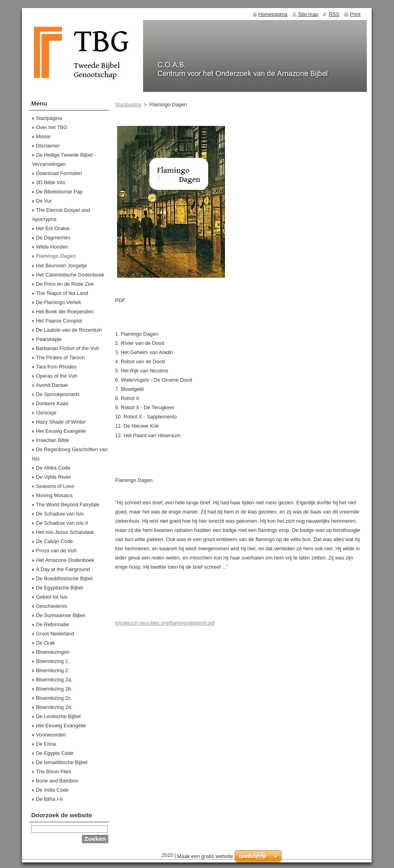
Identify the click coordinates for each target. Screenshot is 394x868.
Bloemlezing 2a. (54, 680)
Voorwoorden (51, 735)
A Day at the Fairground (63, 569)
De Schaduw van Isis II (62, 523)
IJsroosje (46, 413)
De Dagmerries (53, 238)
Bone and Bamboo (57, 781)
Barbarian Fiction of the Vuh (68, 348)
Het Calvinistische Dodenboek (70, 275)
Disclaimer (48, 146)
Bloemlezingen (53, 652)
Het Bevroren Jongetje (61, 266)
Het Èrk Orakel (53, 228)
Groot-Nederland (55, 634)
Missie (43, 136)
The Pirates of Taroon (60, 357)
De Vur (44, 201)
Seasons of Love (55, 486)
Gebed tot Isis (52, 597)
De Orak (46, 643)
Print (355, 14)
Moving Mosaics (54, 495)
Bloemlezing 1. (53, 661)
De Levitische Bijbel (58, 716)
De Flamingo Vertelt (58, 302)
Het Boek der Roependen (65, 312)
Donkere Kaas (52, 403)
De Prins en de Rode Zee (65, 284)
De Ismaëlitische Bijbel (62, 762)
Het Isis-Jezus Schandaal (65, 532)
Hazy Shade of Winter (61, 422)
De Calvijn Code (54, 541)
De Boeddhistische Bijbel (64, 578)
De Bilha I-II (49, 799)
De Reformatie (53, 624)
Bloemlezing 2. (53, 670)
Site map (308, 14)
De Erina (46, 744)
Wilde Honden (52, 247)
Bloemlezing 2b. (54, 689)
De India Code (52, 790)
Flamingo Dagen (56, 256)
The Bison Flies (54, 771)
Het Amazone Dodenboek (65, 560)
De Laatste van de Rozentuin (69, 330)
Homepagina (273, 14)
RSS (334, 14)
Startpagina (128, 105)
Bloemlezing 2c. (54, 698)
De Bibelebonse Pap (59, 192)
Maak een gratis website (205, 856)
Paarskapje (49, 339)
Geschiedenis (52, 606)
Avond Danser (52, 385)
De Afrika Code (53, 468)
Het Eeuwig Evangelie (61, 431)
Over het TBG (52, 127)
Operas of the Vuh (57, 376)
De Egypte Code (55, 753)
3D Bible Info (51, 182)
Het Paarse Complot (59, 321)
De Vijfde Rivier (54, 477)
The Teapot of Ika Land (62, 293)
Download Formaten (59, 173)
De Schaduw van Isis (60, 514)
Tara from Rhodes (56, 367)
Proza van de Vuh (56, 550)
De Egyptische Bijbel (59, 588)
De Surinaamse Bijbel (61, 615)
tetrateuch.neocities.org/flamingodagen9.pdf (165, 623)
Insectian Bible (53, 440)
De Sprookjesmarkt (58, 394)
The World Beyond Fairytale (68, 505)
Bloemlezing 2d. (54, 707)
